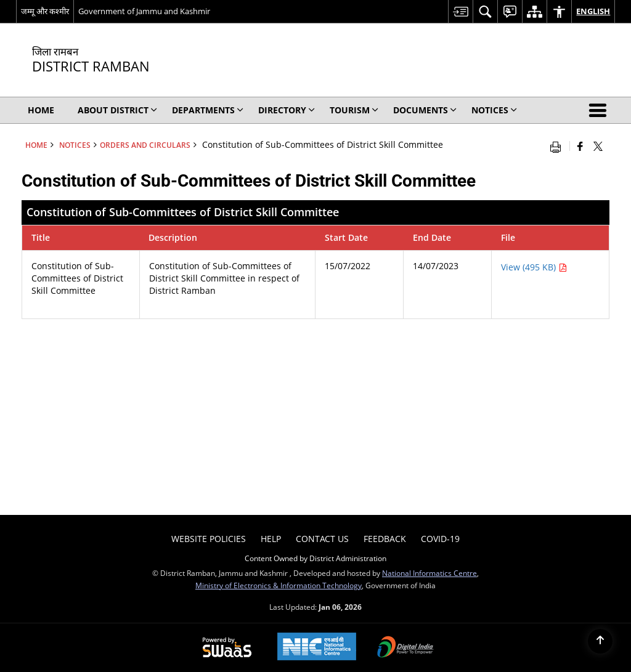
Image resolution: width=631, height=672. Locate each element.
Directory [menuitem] (287, 110)
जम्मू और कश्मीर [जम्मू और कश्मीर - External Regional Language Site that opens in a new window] (45, 11)
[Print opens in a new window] (558, 146)
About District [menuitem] (117, 110)
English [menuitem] (593, 11)
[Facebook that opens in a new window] (580, 146)
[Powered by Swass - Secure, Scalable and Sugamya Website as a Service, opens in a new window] (227, 648)
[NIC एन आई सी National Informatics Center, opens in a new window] (317, 648)
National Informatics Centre (429, 573)
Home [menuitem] (41, 110)
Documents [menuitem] (425, 110)
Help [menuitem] (271, 539)
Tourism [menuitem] (354, 110)
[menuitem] (460, 11)
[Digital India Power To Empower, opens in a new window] (405, 648)
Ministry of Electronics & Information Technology (279, 585)
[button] (600, 110)
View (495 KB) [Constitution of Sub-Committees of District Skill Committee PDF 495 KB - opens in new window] (534, 267)
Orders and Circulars (145, 145)
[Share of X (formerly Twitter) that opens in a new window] (598, 146)
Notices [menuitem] (494, 110)
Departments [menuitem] (208, 110)
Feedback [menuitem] (385, 539)
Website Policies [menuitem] (209, 539)
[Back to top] (600, 641)
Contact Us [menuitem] (322, 539)
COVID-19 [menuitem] (440, 539)
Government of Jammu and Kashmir (144, 11)
